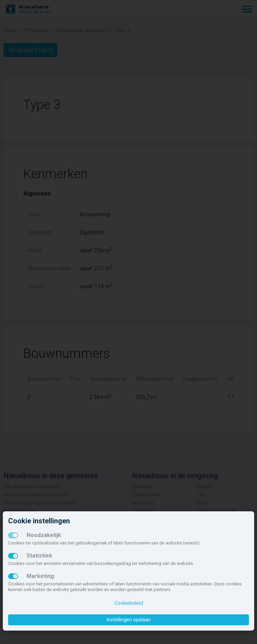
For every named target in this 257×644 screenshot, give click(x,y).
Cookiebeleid (129, 603)
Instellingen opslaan (129, 620)
